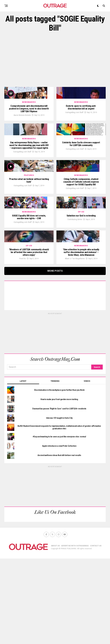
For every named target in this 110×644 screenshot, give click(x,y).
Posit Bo (23, 344)
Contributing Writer (75, 288)
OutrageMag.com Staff (74, 129)
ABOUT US (55, 631)
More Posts (55, 356)
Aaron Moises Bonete (22, 132)
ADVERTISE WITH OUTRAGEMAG (75, 631)
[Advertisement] (55, 60)
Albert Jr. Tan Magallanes (75, 344)
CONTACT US (96, 631)
